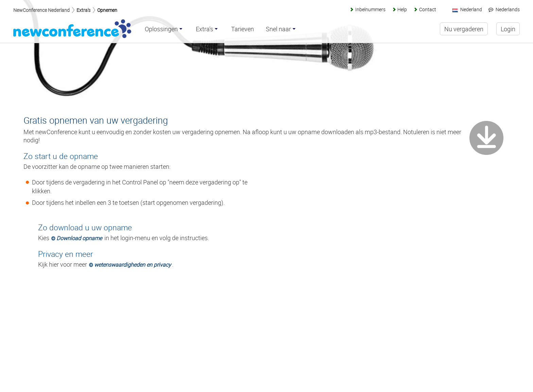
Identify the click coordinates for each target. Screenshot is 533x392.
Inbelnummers (370, 9)
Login (508, 29)
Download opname (79, 238)
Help (402, 9)
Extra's (83, 10)
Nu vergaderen (464, 29)
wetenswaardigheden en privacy (133, 265)
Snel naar (278, 29)
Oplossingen (161, 29)
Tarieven (243, 29)
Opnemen (107, 10)
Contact (428, 9)
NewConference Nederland (41, 10)
